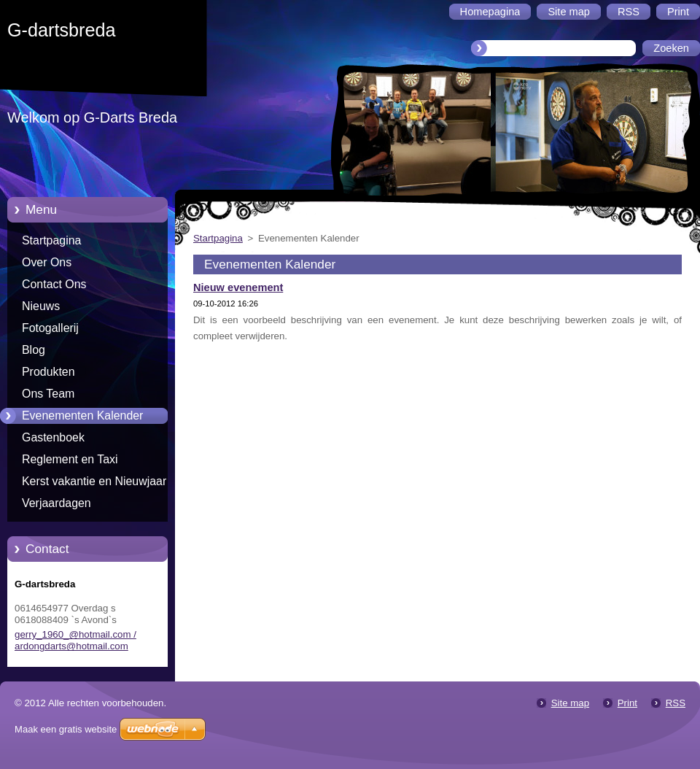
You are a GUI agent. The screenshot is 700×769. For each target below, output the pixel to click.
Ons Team (48, 394)
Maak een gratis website (66, 729)
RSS (676, 703)
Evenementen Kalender (82, 416)
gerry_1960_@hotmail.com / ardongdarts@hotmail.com (75, 640)
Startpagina (51, 240)
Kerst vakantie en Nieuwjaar (94, 481)
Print (627, 703)
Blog (34, 350)
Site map (570, 703)
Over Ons (47, 262)
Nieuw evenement (238, 287)
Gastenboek (53, 437)
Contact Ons (54, 284)
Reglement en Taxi (70, 459)
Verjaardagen (57, 503)
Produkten (48, 372)
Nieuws (41, 306)
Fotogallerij (50, 328)
